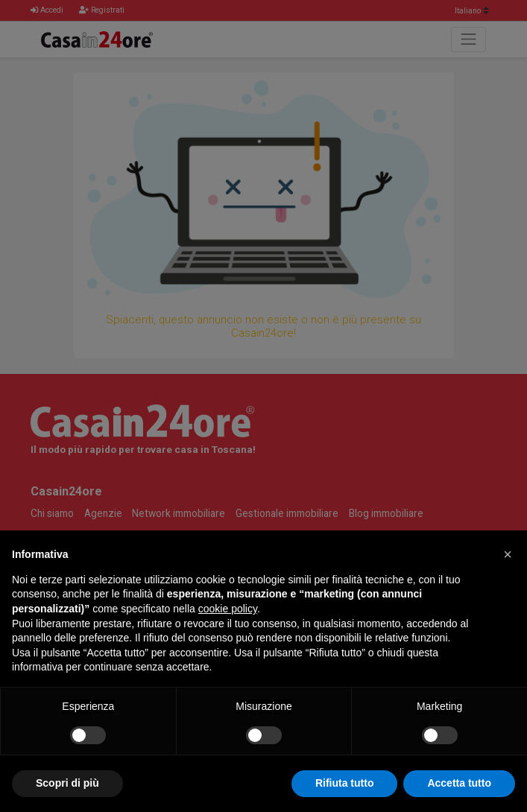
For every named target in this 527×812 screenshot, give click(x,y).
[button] (508, 554)
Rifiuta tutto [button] (345, 783)
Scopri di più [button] (67, 783)
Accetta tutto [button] (459, 783)
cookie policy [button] (228, 609)
